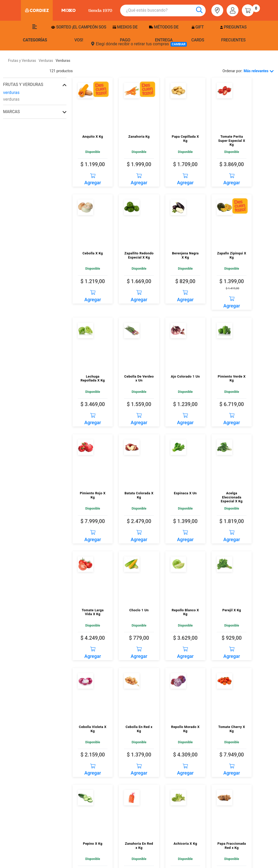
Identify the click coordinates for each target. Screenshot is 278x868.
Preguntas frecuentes (233, 34)
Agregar (93, 178)
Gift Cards (198, 34)
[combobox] (166, 10)
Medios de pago (125, 34)
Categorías (35, 33)
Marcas (11, 112)
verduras (11, 93)
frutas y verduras (23, 84)
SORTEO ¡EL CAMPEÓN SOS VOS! (79, 34)
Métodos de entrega (164, 34)
